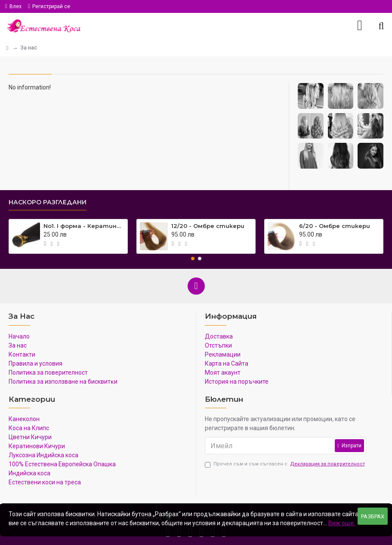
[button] (193, 259)
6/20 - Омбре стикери (335, 226)
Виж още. (342, 523)
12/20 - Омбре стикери (208, 226)
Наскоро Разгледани (48, 202)
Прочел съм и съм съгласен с (286, 464)
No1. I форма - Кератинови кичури (84, 226)
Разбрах (373, 516)
